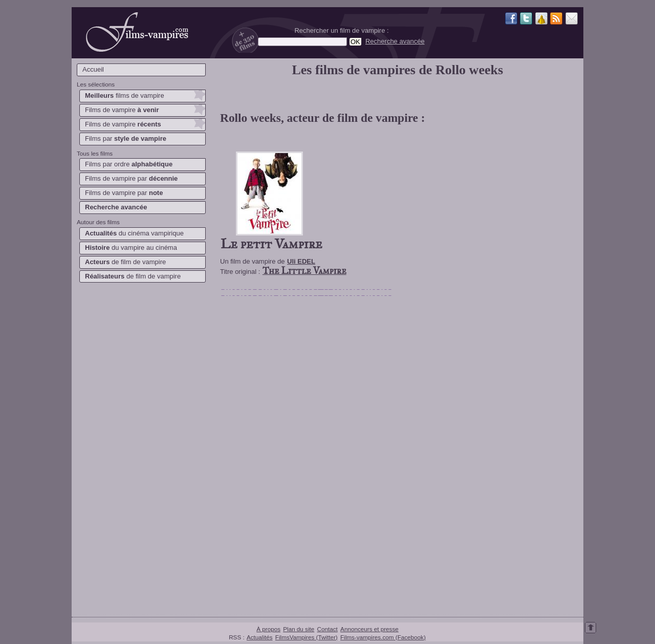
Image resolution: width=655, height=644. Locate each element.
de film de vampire (125, 262)
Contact (327, 629)
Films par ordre (129, 164)
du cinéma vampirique (134, 233)
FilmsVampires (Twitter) (307, 637)
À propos (268, 629)
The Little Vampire (304, 271)
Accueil (93, 69)
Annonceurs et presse (369, 629)
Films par (126, 138)
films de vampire (125, 95)
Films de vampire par (131, 178)
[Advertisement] (141, 448)
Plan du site (299, 629)
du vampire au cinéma (131, 248)
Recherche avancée (395, 41)
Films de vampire (122, 110)
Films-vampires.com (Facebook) (383, 637)
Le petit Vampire (271, 244)
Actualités (260, 637)
